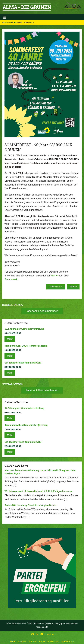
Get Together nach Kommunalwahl (23, 363)
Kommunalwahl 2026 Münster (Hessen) (26, 346)
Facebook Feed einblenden (42, 311)
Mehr (10, 339)
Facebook (10, 279)
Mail (53, 276)
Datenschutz (67, 642)
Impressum (53, 642)
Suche (42, 642)
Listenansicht (55, 287)
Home (13, 642)
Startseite (29, 22)
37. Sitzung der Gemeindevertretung (24, 329)
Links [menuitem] (48, 634)
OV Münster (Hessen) (12, 22)
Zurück (73, 287)
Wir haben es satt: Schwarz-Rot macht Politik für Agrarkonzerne (38, 491)
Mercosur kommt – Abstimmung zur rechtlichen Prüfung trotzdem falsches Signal (40, 472)
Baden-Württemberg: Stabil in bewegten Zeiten (30, 505)
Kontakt (22, 642)
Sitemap (32, 642)
